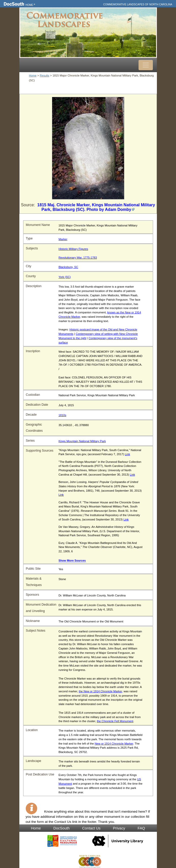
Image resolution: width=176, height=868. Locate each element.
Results (44, 75)
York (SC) (65, 277)
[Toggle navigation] (146, 65)
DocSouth (61, 828)
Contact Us (91, 828)
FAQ (141, 828)
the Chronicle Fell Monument (115, 721)
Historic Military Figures (73, 249)
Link (127, 454)
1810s (62, 415)
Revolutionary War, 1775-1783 (78, 258)
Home (29, 5)
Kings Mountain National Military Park (82, 441)
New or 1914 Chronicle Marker (114, 744)
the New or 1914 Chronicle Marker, (101, 691)
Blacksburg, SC (68, 267)
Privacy (119, 828)
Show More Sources (72, 560)
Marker (63, 239)
